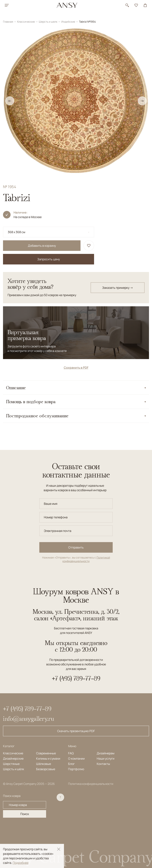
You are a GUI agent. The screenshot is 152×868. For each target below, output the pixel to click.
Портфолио (76, 769)
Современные (46, 753)
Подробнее (21, 863)
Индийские (68, 22)
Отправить (76, 547)
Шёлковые (44, 764)
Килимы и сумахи (48, 758)
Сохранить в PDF (76, 368)
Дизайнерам (106, 753)
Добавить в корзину (42, 246)
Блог (71, 764)
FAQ (71, 753)
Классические (26, 22)
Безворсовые (46, 769)
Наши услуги (106, 758)
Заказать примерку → (118, 288)
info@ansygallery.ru (29, 719)
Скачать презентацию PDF (76, 731)
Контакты (103, 764)
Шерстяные (11, 764)
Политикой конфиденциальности (86, 559)
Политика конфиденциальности (91, 784)
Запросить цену (49, 259)
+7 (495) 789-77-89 (76, 678)
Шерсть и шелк (48, 22)
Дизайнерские (13, 758)
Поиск (25, 814)
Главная (8, 22)
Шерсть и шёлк (14, 769)
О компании (76, 758)
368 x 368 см (16, 232)
